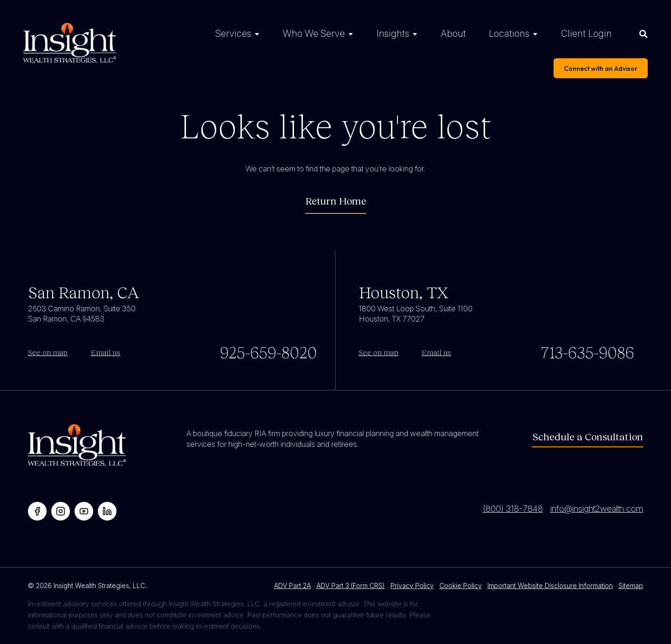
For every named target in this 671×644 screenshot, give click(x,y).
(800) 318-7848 (513, 509)
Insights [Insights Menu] (393, 34)
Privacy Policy (412, 586)
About (453, 34)
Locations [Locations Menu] (509, 34)
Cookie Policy (461, 586)
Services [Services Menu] (233, 34)
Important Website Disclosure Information (550, 586)
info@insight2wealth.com (597, 509)
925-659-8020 (268, 352)
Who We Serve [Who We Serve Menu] (314, 34)
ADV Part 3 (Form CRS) (351, 586)
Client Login (586, 34)
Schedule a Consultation (588, 436)
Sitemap (631, 586)
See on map (48, 352)
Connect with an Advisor (601, 69)
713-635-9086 (587, 352)
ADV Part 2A (292, 586)
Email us (106, 352)
